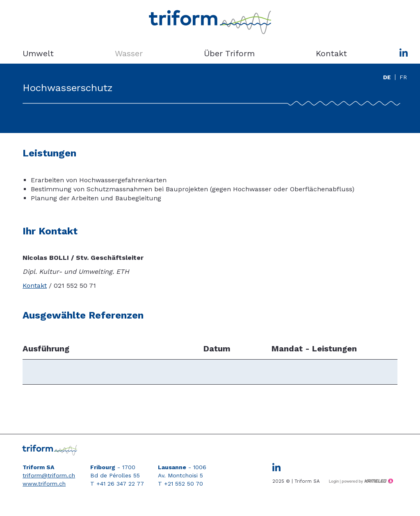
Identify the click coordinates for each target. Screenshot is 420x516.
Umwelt (38, 53)
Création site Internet (367, 481)
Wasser (129, 53)
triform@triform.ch (49, 475)
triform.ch (210, 23)
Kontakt (331, 53)
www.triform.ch (44, 484)
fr (403, 77)
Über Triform (229, 53)
